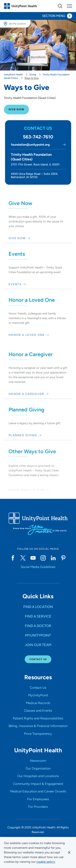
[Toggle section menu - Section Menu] (38, 16)
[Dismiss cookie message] (69, 852)
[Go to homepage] (20, 6)
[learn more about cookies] (46, 862)
